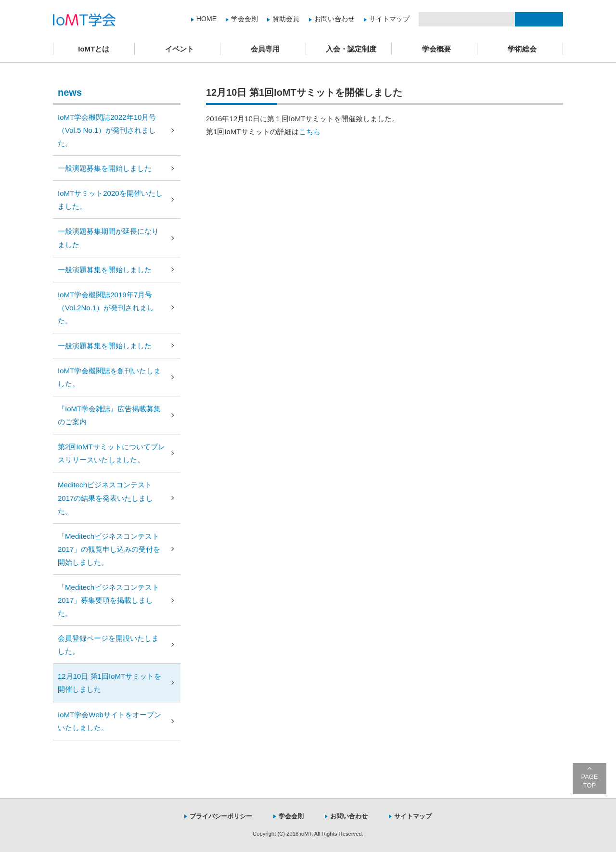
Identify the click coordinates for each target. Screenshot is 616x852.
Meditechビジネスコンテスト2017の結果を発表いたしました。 (105, 498)
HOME (206, 19)
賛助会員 (286, 19)
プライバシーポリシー (221, 816)
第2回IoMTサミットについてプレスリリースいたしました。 (111, 453)
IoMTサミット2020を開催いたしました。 (110, 200)
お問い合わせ (334, 19)
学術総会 (522, 49)
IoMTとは (94, 49)
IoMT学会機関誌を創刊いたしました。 (109, 377)
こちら (310, 132)
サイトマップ (389, 19)
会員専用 (265, 49)
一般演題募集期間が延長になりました (108, 238)
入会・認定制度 (351, 49)
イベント (180, 49)
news (70, 92)
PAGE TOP (590, 781)
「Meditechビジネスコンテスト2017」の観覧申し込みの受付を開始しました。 (109, 549)
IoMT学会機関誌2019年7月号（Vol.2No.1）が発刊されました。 (106, 308)
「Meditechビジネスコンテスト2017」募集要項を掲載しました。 (109, 600)
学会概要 (436, 49)
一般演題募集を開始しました (105, 168)
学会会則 (244, 19)
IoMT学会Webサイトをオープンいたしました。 (109, 721)
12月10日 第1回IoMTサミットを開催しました (109, 683)
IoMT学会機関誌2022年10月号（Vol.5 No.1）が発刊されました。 (107, 130)
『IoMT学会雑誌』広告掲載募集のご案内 (109, 415)
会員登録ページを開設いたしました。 (108, 645)
